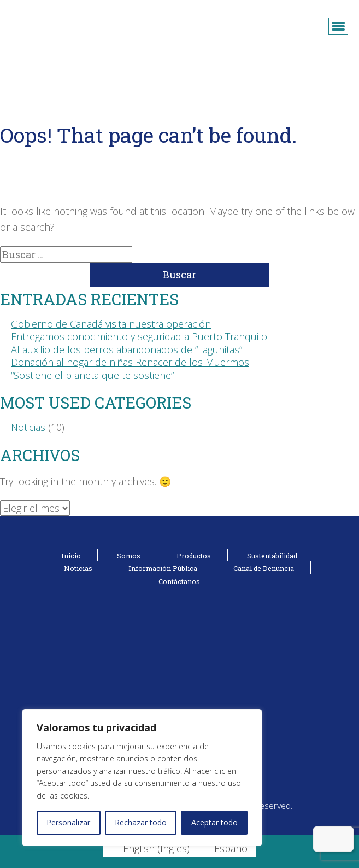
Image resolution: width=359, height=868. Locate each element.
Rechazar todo (141, 822)
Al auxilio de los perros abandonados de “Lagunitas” (126, 349)
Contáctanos (179, 581)
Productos (194, 556)
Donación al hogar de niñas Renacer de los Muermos (130, 362)
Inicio (71, 556)
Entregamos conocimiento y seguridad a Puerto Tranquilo (139, 336)
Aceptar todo (214, 822)
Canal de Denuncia (264, 568)
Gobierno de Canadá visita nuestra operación (111, 324)
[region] (142, 778)
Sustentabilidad (272, 556)
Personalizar (68, 822)
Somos (129, 556)
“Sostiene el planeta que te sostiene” (92, 375)
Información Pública (163, 568)
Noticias (28, 427)
